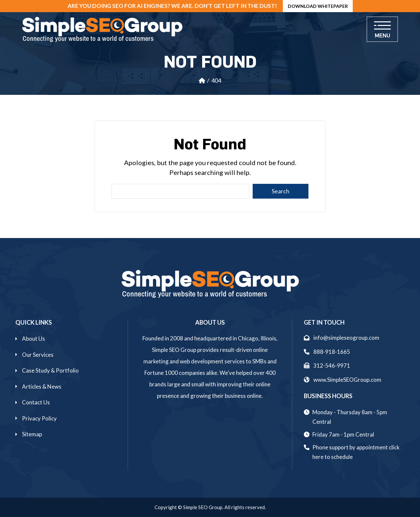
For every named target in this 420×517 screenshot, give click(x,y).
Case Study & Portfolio (50, 370)
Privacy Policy (39, 418)
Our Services (38, 355)
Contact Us (36, 402)
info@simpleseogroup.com (342, 338)
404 (216, 80)
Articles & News (42, 387)
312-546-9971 (327, 366)
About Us (33, 339)
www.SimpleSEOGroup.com (343, 380)
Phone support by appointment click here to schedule (356, 452)
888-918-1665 (327, 352)
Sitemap (32, 434)
